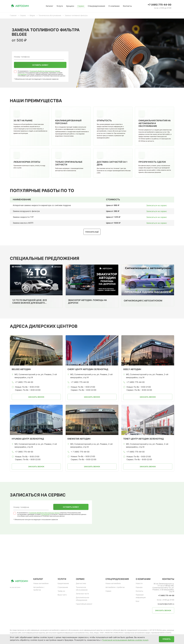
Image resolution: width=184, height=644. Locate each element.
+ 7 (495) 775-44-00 (80, 452)
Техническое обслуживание (82, 589)
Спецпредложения (96, 6)
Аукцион (70, 6)
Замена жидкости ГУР (23, 217)
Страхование (63, 587)
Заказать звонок (36, 397)
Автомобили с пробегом (39, 589)
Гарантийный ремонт (84, 604)
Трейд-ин (61, 591)
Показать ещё (92, 232)
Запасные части (82, 594)
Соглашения (22, 74)
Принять (167, 639)
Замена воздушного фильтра (26, 211)
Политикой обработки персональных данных (45, 71)
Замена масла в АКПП (23, 223)
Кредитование (63, 583)
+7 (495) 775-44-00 (159, 5)
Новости (139, 583)
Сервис (81, 6)
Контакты (127, 6)
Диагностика (81, 583)
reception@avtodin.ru (166, 604)
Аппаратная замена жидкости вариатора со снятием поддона (42, 205)
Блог (138, 601)
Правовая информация (141, 596)
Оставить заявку (40, 65)
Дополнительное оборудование (82, 599)
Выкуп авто (62, 595)
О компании (114, 6)
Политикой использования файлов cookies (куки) (125, 640)
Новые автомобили (41, 583)
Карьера (139, 587)
